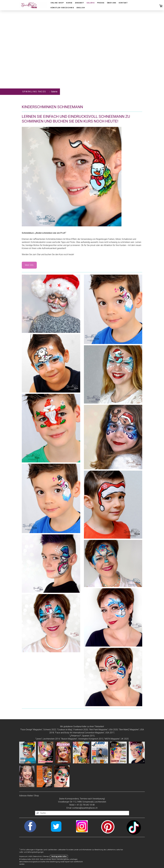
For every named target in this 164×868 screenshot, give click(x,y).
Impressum (23, 856)
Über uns (112, 3)
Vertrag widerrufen (59, 856)
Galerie (91, 3)
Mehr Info (29, 265)
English (81, 8)
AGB (30, 856)
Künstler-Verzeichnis (62, 8)
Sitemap (46, 856)
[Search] (82, 813)
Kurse (69, 3)
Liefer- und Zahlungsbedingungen (31, 852)
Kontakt (123, 3)
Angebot (80, 3)
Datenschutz (37, 856)
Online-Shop (57, 3)
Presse (101, 3)
